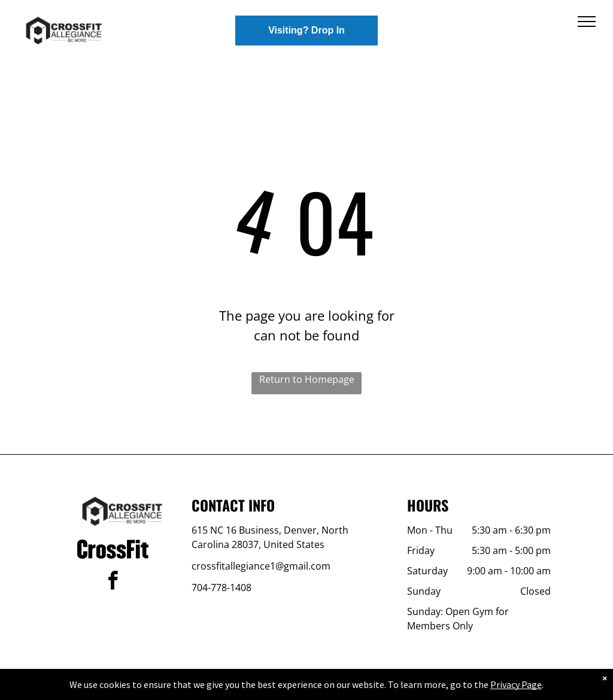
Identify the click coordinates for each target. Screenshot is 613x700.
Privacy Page (516, 684)
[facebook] (113, 582)
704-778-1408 (221, 588)
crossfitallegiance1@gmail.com (261, 566)
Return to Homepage (307, 379)
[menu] (587, 22)
